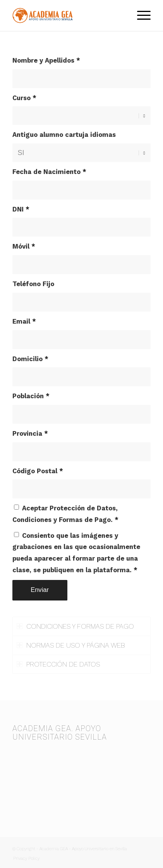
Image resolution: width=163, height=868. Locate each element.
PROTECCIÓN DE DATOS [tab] (58, 664)
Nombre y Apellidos (46, 61)
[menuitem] (140, 15)
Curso (24, 98)
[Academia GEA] (68, 15)
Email (24, 321)
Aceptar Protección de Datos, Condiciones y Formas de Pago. (65, 514)
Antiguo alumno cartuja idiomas (64, 135)
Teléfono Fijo (33, 284)
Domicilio (30, 359)
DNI (21, 209)
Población (31, 396)
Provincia (30, 434)
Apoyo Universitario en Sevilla (100, 849)
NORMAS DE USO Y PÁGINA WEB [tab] (71, 645)
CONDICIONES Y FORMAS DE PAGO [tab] (75, 626)
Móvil (24, 246)
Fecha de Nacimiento (49, 172)
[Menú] (140, 15)
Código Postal (38, 471)
